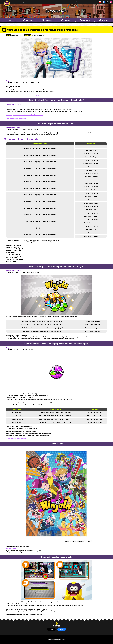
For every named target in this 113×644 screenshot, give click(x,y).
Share (62, 629)
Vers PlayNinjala (11, 548)
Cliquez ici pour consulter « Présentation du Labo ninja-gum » (25, 115)
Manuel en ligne (58, 2)
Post (51, 629)
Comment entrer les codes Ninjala (16, 118)
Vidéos (50, 2)
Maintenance (85, 20)
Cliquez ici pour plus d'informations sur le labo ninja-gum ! (24, 95)
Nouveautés (42, 2)
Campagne (66, 20)
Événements (47, 20)
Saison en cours (33, 2)
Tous (9, 20)
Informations (68, 2)
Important (104, 20)
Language (79, 2)
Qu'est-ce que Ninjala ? (20, 2)
